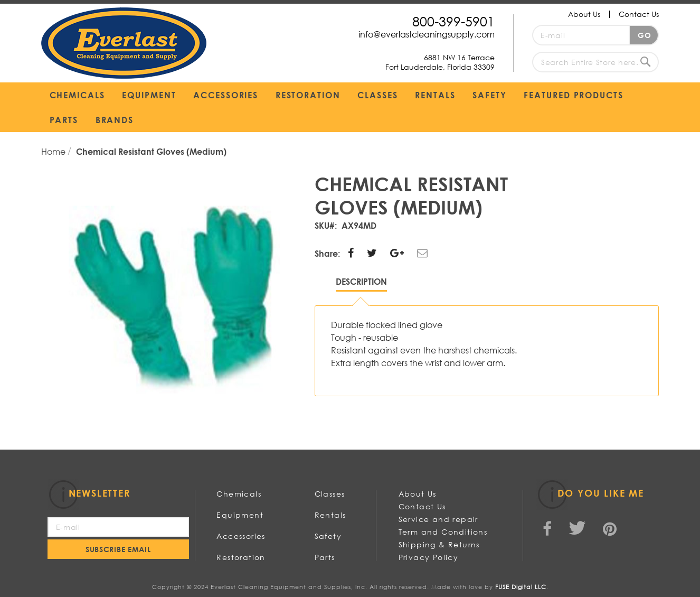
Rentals (330, 515)
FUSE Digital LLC (521, 587)
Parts (325, 557)
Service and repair (438, 519)
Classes (330, 494)
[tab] (361, 284)
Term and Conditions (443, 532)
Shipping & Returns (439, 544)
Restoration (241, 557)
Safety (328, 536)
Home (54, 151)
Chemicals (239, 494)
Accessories (241, 536)
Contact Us (639, 14)
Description (361, 281)
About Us (584, 14)
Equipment (240, 515)
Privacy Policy (429, 557)
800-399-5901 (453, 21)
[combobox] (595, 62)
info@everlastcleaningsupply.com (427, 34)
